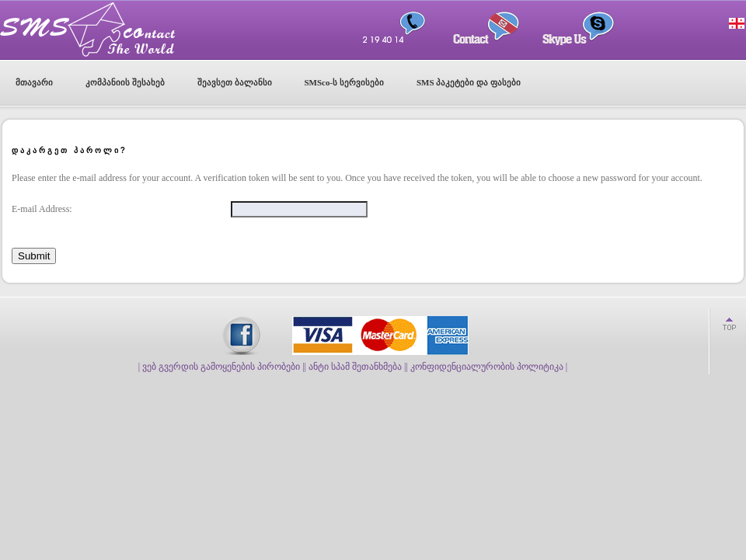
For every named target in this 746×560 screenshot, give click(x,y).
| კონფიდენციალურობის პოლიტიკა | (486, 367)
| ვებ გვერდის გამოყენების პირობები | (221, 367)
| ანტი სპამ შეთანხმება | (356, 367)
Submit (34, 256)
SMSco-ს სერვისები (344, 82)
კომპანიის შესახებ (125, 82)
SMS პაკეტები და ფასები (469, 82)
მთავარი (34, 82)
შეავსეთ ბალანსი (235, 82)
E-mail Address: (42, 209)
